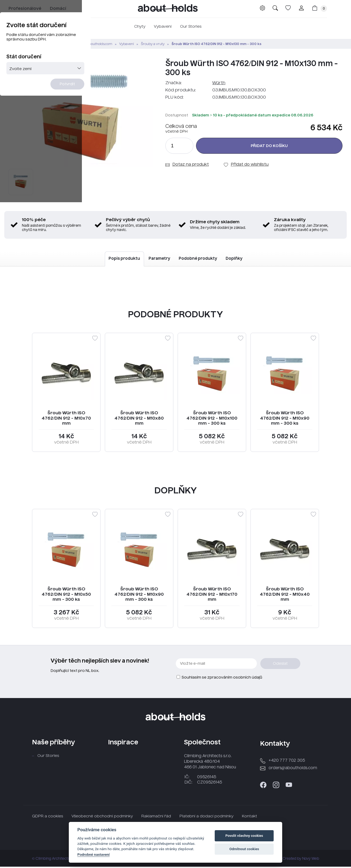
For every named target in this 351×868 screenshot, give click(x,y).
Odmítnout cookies (244, 849)
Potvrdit (208, 129)
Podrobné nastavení (93, 854)
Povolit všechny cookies (244, 836)
